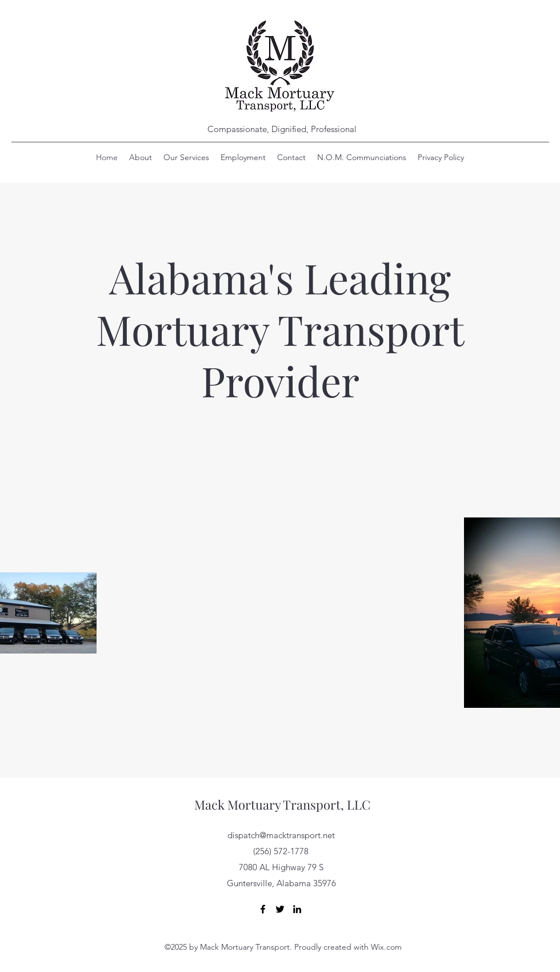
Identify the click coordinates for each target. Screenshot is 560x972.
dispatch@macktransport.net (281, 835)
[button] (362, 158)
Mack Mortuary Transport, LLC (282, 804)
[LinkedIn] (297, 909)
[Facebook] (263, 909)
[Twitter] (280, 909)
